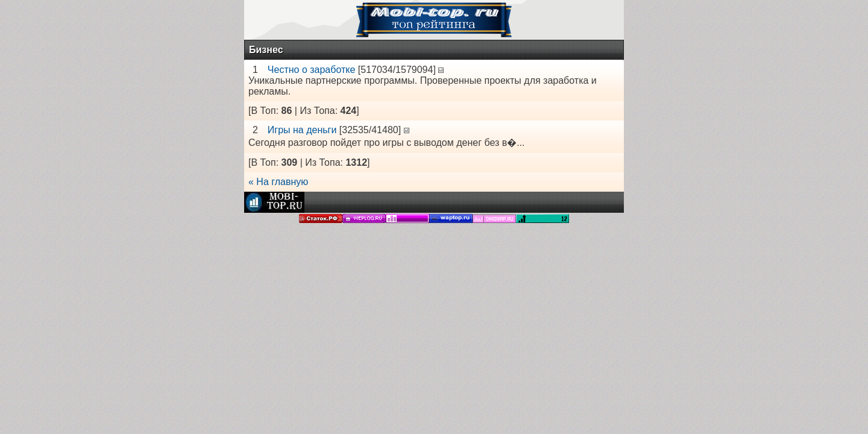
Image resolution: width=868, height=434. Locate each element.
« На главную (278, 182)
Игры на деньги (302, 130)
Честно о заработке (312, 70)
